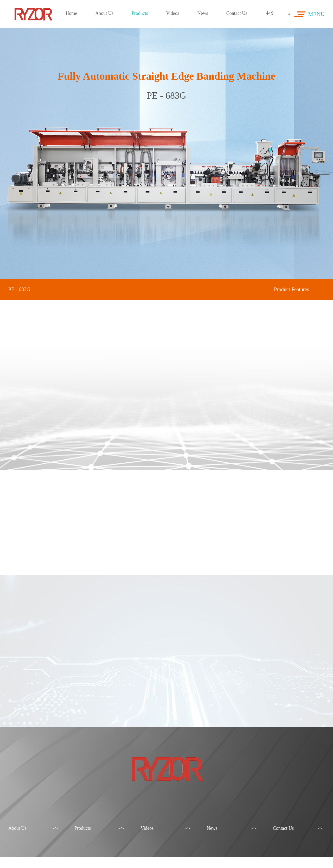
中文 (270, 13)
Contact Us (237, 13)
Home (71, 13)
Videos (173, 13)
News (203, 13)
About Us (104, 13)
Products (140, 13)
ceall (321, 866)
